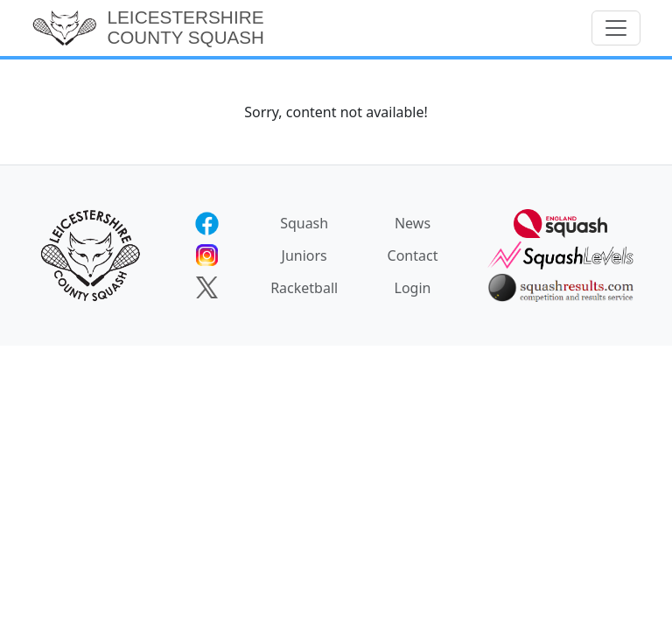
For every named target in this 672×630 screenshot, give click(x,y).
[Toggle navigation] (616, 28)
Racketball (304, 288)
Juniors (304, 255)
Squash (304, 223)
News (413, 223)
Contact (413, 255)
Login (413, 288)
